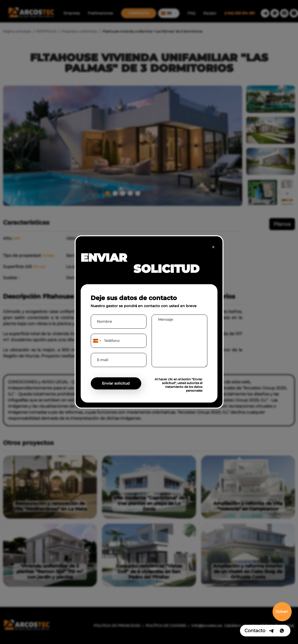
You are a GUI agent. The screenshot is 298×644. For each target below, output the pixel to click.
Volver (282, 612)
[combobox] (97, 341)
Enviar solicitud (116, 384)
